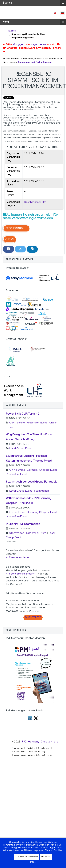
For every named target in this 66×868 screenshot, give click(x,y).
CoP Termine (17, 423)
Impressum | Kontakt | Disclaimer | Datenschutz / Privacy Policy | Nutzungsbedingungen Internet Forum (32, 751)
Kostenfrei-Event (37, 423)
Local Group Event (21, 449)
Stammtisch (41, 491)
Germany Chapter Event (42, 470)
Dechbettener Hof (35, 202)
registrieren (39, 45)
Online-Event (17, 470)
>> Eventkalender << (18, 558)
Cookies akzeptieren (26, 857)
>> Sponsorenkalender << (21, 574)
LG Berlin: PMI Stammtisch (23, 524)
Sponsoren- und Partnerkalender (35, 62)
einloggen (18, 45)
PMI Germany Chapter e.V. (41, 742)
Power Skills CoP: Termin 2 (23, 414)
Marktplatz (33, 618)
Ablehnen (46, 857)
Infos (33, 862)
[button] (33, 260)
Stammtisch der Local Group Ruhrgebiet (32, 482)
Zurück (10, 239)
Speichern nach (15, 228)
